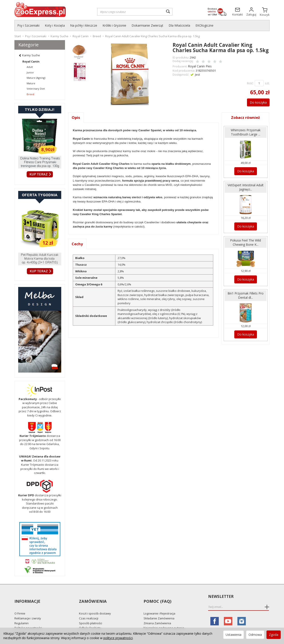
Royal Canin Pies (199, 66)
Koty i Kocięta (55, 25)
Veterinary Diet (36, 89)
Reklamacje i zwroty (28, 610)
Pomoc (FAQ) (157, 597)
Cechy (78, 244)
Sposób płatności (91, 615)
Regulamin (22, 615)
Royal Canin (31, 61)
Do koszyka (256, 102)
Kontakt (20, 624)
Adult (30, 67)
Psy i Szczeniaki (28, 25)
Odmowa (255, 635)
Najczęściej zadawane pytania (164, 620)
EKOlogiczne (204, 25)
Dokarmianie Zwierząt (147, 25)
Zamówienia (92, 597)
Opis (76, 117)
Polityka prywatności (28, 620)
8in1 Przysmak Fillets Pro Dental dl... (246, 291)
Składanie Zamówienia (159, 610)
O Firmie (20, 605)
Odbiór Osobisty (90, 620)
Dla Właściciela (179, 25)
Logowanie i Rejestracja (159, 605)
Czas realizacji (89, 610)
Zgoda (274, 635)
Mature (31, 83)
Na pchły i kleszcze (84, 25)
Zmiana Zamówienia (157, 615)
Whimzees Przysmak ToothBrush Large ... (246, 132)
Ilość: (250, 82)
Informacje (27, 597)
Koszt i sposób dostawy (95, 605)
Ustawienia (234, 635)
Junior (30, 72)
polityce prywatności (118, 638)
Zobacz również (246, 117)
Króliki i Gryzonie (114, 25)
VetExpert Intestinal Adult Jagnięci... (246, 185)
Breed (30, 94)
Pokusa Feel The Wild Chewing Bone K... (246, 240)
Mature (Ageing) (36, 78)
